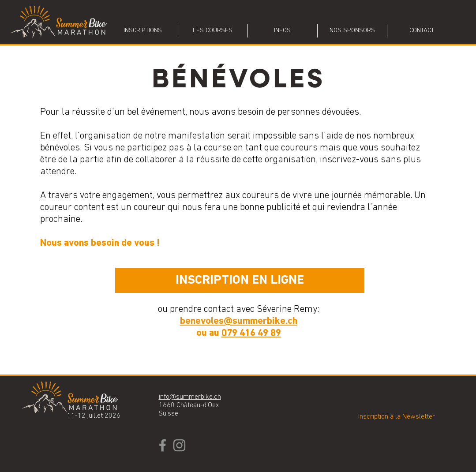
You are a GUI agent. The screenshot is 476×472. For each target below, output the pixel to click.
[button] (213, 31)
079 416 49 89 (251, 333)
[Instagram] (179, 445)
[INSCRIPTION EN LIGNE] (240, 280)
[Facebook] (163, 445)
